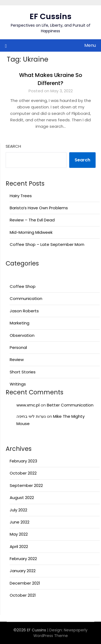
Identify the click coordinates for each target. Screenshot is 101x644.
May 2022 (19, 534)
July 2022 (18, 510)
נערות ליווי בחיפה (31, 416)
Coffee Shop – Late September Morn (47, 244)
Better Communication (70, 405)
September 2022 (26, 485)
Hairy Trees (21, 196)
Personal (18, 347)
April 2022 (19, 546)
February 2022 (23, 559)
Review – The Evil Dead (32, 220)
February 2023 (23, 461)
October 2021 (23, 595)
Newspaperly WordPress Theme (61, 633)
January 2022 (23, 571)
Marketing (20, 323)
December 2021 (25, 583)
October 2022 (23, 473)
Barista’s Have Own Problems (39, 208)
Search (13, 146)
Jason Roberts (24, 311)
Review (17, 360)
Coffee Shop (23, 286)
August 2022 (22, 498)
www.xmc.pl (28, 405)
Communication (26, 298)
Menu (90, 45)
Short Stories (23, 372)
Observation (22, 335)
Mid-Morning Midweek (31, 232)
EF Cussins (50, 16)
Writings (18, 384)
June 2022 (20, 522)
